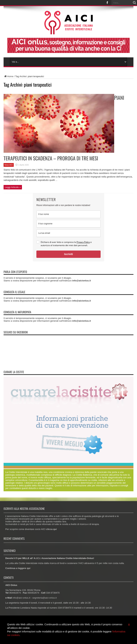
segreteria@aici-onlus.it (44, 598)
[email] (68, 233)
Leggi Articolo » (13, 187)
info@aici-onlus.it (21, 598)
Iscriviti (68, 254)
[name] (68, 214)
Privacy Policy (83, 242)
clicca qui (51, 529)
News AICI (9, 165)
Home (8, 76)
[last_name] (68, 224)
